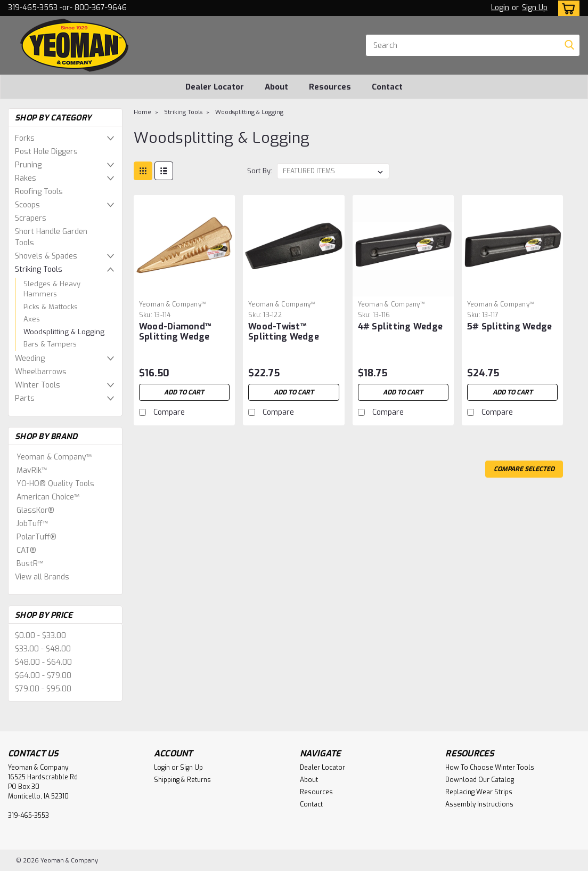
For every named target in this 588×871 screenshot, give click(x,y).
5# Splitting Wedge (510, 326)
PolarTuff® (36, 537)
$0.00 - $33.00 (40, 636)
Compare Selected (524, 469)
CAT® (26, 550)
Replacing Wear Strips (479, 792)
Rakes (26, 178)
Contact (387, 87)
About (276, 87)
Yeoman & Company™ (54, 457)
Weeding (30, 358)
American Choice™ (48, 497)
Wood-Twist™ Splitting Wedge (284, 332)
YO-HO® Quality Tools (55, 484)
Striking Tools (39, 269)
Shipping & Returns (182, 780)
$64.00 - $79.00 (43, 676)
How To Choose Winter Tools (490, 768)
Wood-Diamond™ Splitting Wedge (175, 332)
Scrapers (31, 218)
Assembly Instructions (479, 804)
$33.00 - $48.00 (43, 649)
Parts (25, 398)
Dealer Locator (215, 87)
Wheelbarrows (41, 372)
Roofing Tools (39, 192)
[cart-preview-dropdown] (566, 8)
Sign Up (535, 8)
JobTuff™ (32, 524)
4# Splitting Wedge (401, 326)
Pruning (28, 165)
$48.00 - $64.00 (43, 662)
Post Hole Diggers (46, 152)
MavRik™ (32, 470)
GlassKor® (35, 510)
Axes (32, 319)
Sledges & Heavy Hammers (52, 289)
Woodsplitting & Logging (64, 332)
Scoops (27, 205)
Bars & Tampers (50, 344)
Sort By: (260, 171)
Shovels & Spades (46, 256)
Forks (25, 138)
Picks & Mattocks (51, 307)
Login (500, 8)
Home (142, 112)
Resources (330, 87)
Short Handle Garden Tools (51, 237)
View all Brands (42, 577)
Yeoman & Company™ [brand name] (173, 304)
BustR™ (30, 564)
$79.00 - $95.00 (43, 689)
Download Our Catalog (480, 780)
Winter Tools (38, 385)
